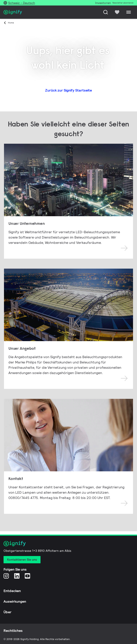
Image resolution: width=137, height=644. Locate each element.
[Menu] (129, 12)
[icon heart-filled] (117, 12)
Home (11, 23)
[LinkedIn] (17, 576)
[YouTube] (27, 576)
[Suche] (106, 12)
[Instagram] (6, 576)
